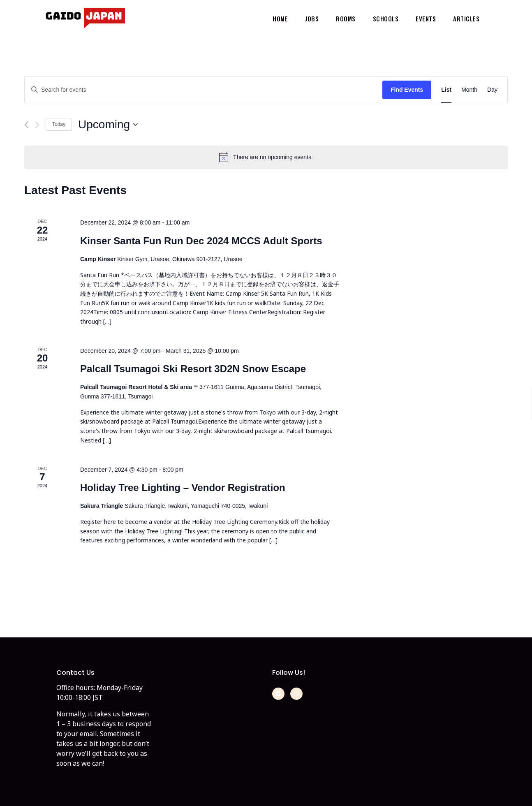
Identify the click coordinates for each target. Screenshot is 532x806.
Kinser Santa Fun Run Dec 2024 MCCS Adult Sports (201, 241)
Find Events (407, 90)
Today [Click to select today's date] (59, 124)
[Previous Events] (27, 125)
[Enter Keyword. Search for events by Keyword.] (204, 90)
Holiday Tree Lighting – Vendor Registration (183, 488)
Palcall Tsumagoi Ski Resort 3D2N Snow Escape (193, 369)
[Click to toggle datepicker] (108, 125)
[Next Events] (37, 125)
